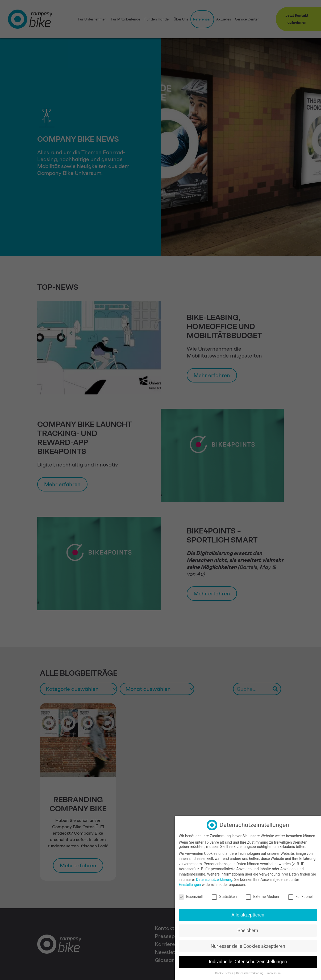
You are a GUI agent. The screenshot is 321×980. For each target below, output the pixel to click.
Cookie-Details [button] (224, 972)
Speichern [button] (248, 929)
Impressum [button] (274, 972)
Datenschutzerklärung (214, 878)
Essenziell (191, 895)
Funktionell (301, 895)
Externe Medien (262, 895)
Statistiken (224, 895)
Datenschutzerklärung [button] (250, 972)
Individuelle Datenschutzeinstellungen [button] (248, 961)
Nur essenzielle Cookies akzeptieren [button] (248, 945)
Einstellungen (190, 884)
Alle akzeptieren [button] (248, 914)
